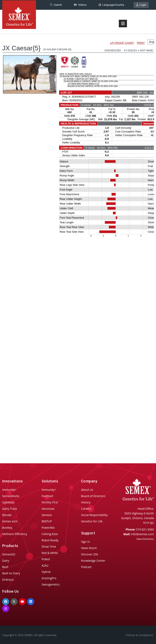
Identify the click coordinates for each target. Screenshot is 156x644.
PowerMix (48, 528)
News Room (89, 548)
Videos (80, 5)
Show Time (49, 547)
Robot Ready (50, 540)
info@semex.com (142, 534)
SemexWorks (11, 496)
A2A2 (45, 565)
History (86, 502)
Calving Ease (50, 534)
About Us (87, 490)
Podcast (86, 567)
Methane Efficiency (15, 534)
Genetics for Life (92, 521)
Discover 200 (90, 554)
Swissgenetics (51, 584)
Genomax (48, 509)
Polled (46, 559)
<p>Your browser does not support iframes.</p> (78, 240)
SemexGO (9, 554)
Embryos (8, 580)
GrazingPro (49, 578)
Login (141, 5)
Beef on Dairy (11, 573)
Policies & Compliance (139, 635)
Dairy (6, 561)
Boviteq (7, 528)
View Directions (145, 539)
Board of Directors (93, 496)
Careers (86, 509)
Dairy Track (10, 509)
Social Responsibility (94, 515)
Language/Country (111, 5)
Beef (5, 567)
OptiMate (8, 502)
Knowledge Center (93, 561)
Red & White (50, 553)
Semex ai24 (10, 521)
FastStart (48, 496)
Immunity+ (9, 490)
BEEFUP (47, 521)
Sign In (86, 542)
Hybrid (46, 572)
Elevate (7, 515)
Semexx (47, 515)
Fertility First (50, 502)
